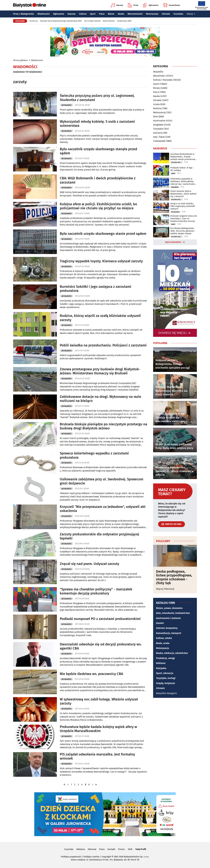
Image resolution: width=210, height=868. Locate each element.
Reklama (161, 663)
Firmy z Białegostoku (24, 14)
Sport (93, 14)
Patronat (92, 849)
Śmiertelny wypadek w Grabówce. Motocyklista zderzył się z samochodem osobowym (183, 181)
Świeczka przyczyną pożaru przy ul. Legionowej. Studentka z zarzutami (97, 98)
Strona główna (20, 60)
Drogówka (158, 125)
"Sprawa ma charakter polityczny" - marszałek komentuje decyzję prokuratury (96, 591)
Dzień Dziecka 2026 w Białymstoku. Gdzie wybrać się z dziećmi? (183, 194)
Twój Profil (141, 849)
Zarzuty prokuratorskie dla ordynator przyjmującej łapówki (99, 536)
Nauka (121, 14)
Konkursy (34, 21)
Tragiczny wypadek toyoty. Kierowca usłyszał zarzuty (101, 261)
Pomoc (122, 849)
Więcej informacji (165, 589)
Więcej (191, 14)
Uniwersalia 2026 (124, 21)
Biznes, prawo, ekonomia (169, 608)
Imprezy (117, 5)
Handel (160, 623)
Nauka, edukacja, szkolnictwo (172, 653)
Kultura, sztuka (164, 638)
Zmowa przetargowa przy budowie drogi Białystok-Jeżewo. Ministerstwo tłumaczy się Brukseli (100, 371)
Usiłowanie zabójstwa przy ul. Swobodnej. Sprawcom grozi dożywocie (101, 481)
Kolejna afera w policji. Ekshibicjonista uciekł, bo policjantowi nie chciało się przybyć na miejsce (98, 206)
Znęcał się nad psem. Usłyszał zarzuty (89, 564)
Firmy (133, 5)
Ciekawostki (159, 141)
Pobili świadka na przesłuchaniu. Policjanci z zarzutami (103, 345)
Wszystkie (158, 72)
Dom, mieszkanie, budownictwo (173, 613)
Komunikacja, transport (169, 633)
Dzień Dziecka (109, 21)
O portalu (69, 849)
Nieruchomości (135, 14)
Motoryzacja (152, 14)
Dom (156, 117)
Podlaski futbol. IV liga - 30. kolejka (182, 169)
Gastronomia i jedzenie (168, 618)
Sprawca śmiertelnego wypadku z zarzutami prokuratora (94, 455)
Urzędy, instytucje (166, 683)
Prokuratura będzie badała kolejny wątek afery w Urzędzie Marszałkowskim (98, 729)
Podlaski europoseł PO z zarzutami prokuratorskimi (100, 619)
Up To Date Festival (92, 21)
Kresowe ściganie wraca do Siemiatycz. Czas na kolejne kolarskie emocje (184, 218)
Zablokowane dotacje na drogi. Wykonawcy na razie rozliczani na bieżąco (100, 399)
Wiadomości (44, 14)
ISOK (130, 849)
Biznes (111, 14)
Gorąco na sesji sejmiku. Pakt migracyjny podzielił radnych (183, 206)
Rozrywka (161, 668)
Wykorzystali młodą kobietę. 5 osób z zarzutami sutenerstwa (97, 124)
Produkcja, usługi (165, 658)
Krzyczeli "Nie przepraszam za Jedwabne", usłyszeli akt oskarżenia (103, 509)
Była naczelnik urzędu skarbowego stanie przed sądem (103, 234)
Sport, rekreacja (165, 673)
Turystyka (178, 14)
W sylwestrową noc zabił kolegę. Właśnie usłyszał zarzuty (99, 701)
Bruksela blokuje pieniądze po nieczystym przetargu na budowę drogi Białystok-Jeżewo (103, 426)
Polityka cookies (91, 857)
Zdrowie (166, 14)
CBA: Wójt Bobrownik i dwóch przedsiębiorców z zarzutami (98, 180)
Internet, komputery (167, 628)
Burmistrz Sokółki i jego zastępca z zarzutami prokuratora (96, 289)
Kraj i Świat (159, 137)
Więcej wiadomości (173, 242)
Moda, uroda (163, 643)
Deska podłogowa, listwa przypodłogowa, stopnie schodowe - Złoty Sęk (174, 577)
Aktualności (66, 105)
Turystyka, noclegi (166, 678)
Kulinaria (158, 133)
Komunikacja (172, 5)
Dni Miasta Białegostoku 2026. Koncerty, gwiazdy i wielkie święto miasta (183, 231)
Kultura (83, 14)
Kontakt (111, 849)
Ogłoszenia (151, 5)
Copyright (106, 857)
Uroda (156, 104)
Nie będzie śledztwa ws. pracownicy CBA (91, 674)
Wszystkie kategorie (166, 693)
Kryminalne (159, 121)
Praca (102, 14)
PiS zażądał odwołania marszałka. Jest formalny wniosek (97, 756)
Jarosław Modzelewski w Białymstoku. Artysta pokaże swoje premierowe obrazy (183, 157)
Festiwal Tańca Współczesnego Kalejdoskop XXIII (61, 21)
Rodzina (157, 108)
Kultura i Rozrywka (163, 80)
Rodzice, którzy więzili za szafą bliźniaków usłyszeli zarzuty (100, 318)
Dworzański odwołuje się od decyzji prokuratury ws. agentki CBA (101, 646)
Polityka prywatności (71, 857)
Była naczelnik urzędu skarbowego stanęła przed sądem (98, 151)
